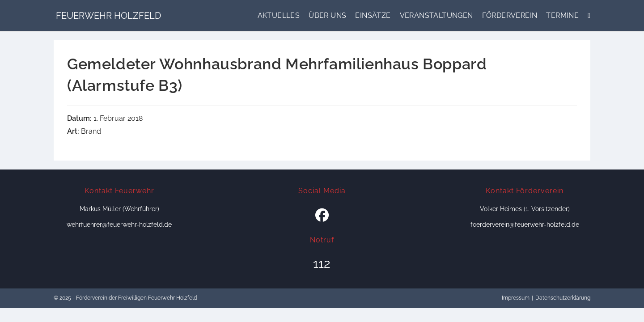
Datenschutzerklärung (563, 298)
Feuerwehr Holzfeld (108, 16)
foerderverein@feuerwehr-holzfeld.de (525, 225)
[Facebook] (322, 216)
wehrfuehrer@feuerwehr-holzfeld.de (119, 225)
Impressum (516, 298)
